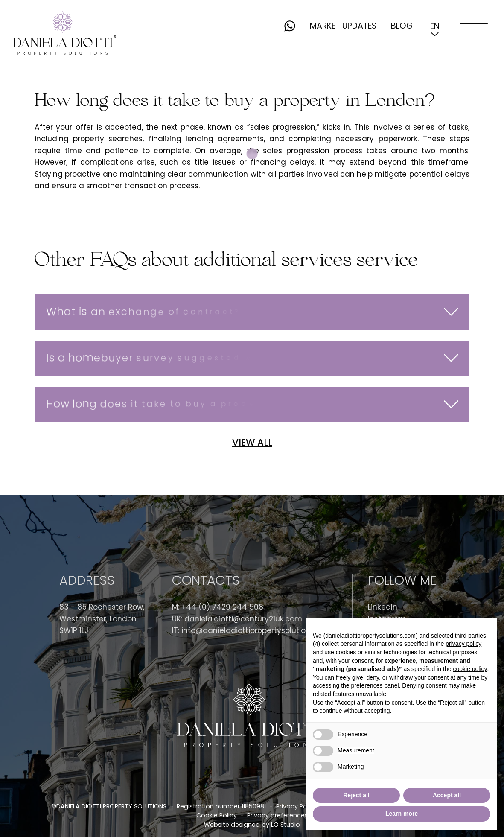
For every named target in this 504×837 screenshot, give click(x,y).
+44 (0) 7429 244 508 (222, 607)
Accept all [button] (447, 795)
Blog (402, 26)
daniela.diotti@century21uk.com (243, 619)
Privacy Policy (297, 806)
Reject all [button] (356, 795)
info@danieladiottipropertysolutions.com (257, 630)
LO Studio (286, 825)
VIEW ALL (252, 443)
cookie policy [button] (470, 669)
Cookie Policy (217, 815)
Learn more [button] (402, 814)
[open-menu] (474, 26)
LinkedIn (383, 607)
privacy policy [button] (463, 644)
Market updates (343, 26)
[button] (434, 26)
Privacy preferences (278, 815)
